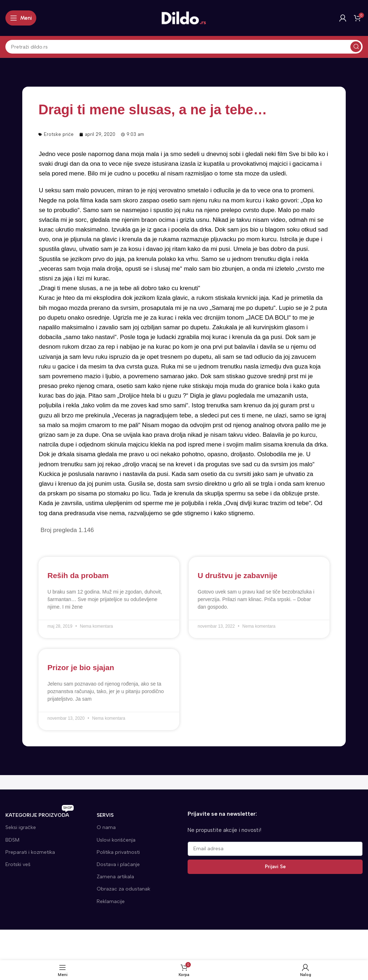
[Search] (184, 47)
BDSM (12, 840)
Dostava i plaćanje (118, 864)
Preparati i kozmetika (30, 852)
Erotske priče (59, 134)
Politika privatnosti (118, 852)
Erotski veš (18, 864)
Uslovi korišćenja (116, 840)
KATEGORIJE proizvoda (40, 814)
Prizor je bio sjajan (81, 667)
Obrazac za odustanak (123, 889)
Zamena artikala (115, 877)
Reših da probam (78, 575)
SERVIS (105, 815)
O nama (106, 827)
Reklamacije (111, 901)
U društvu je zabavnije (238, 575)
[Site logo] (184, 18)
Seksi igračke (21, 827)
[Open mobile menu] (21, 18)
